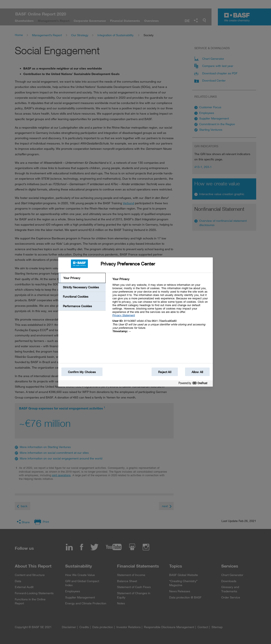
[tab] (82, 278)
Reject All (165, 372)
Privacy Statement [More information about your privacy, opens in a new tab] (124, 315)
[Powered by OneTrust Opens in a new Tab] (195, 384)
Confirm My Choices (82, 372)
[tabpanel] (161, 307)
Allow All (197, 372)
